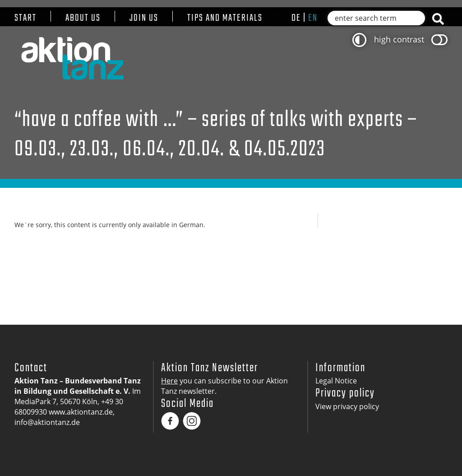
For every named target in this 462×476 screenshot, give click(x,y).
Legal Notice (336, 381)
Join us (144, 18)
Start (25, 18)
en (313, 18)
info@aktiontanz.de (47, 422)
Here (169, 381)
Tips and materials (225, 18)
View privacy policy (347, 406)
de (296, 18)
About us (83, 18)
